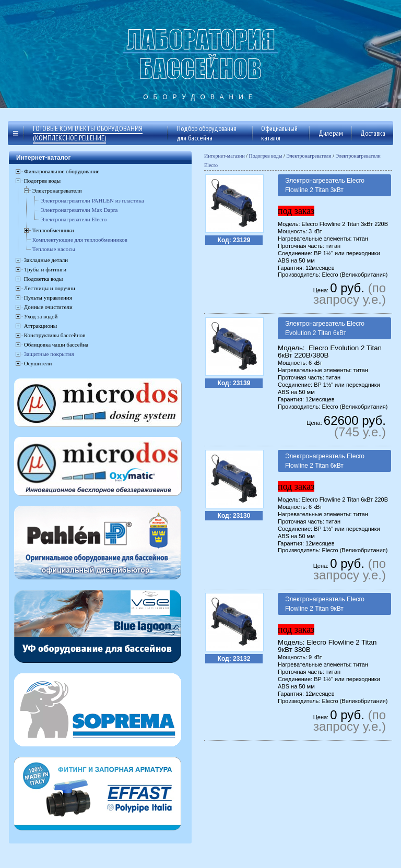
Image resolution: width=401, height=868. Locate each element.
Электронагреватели (309, 156)
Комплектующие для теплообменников (80, 240)
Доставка (373, 133)
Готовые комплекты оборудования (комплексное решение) (88, 133)
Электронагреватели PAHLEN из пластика (92, 200)
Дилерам (331, 133)
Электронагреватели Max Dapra (79, 210)
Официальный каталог (279, 133)
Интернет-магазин (225, 156)
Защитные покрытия (49, 354)
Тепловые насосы (54, 249)
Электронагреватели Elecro (74, 219)
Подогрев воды (266, 156)
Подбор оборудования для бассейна (207, 133)
